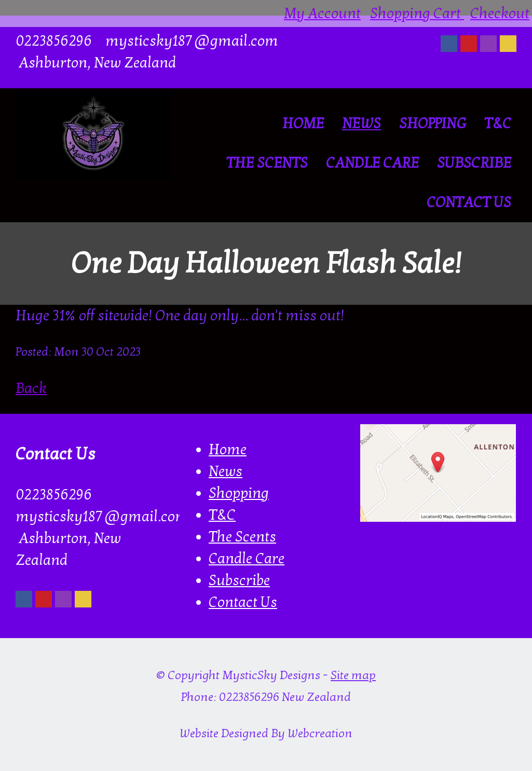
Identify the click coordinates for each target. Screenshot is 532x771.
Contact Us (469, 202)
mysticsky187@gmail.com (192, 41)
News (362, 124)
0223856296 (54, 41)
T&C (498, 124)
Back (31, 388)
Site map (353, 675)
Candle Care (372, 163)
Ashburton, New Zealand (96, 63)
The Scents (267, 163)
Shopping (433, 124)
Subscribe (474, 163)
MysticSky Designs (271, 675)
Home (303, 124)
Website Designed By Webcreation (266, 734)
